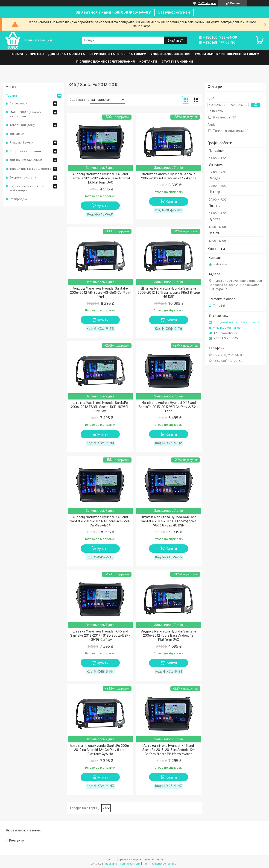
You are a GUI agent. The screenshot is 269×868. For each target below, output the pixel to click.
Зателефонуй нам (174, 12)
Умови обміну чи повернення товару (227, 54)
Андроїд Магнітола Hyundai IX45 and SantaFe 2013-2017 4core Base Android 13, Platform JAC (100, 178)
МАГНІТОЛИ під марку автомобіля (25, 114)
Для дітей (17, 134)
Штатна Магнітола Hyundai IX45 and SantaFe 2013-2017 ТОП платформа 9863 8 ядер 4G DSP (169, 521)
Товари (16, 54)
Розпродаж (18, 199)
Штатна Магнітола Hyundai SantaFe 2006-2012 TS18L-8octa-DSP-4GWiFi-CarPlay (100, 407)
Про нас (37, 54)
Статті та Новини (177, 62)
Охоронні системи (23, 177)
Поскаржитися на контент (123, 864)
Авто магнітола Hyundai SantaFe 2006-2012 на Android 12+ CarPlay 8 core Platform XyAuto (100, 750)
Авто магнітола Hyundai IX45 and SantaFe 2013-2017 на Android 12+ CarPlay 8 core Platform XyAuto (169, 750)
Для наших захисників (26, 160)
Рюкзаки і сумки (22, 142)
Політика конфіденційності (161, 864)
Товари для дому (22, 125)
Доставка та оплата (66, 54)
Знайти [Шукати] (174, 40)
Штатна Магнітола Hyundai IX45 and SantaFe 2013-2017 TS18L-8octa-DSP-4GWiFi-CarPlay (100, 636)
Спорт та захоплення (26, 151)
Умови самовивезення (170, 54)
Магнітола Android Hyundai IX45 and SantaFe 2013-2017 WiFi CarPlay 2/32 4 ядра (169, 407)
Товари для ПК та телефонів (30, 169)
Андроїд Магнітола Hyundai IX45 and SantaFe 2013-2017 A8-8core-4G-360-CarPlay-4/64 (100, 521)
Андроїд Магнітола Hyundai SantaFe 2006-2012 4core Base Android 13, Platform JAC (169, 636)
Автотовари (19, 103)
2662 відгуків (207, 3)
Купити (103, 206)
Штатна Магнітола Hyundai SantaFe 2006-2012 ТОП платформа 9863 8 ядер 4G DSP (169, 293)
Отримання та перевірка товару (118, 54)
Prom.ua (157, 859)
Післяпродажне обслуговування (105, 62)
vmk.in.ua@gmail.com (228, 328)
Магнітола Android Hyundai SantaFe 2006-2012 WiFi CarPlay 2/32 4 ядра (169, 176)
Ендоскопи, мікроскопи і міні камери (28, 188)
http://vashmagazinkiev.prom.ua (236, 322)
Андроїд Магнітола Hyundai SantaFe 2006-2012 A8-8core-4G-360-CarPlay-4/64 (100, 293)
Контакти (148, 62)
